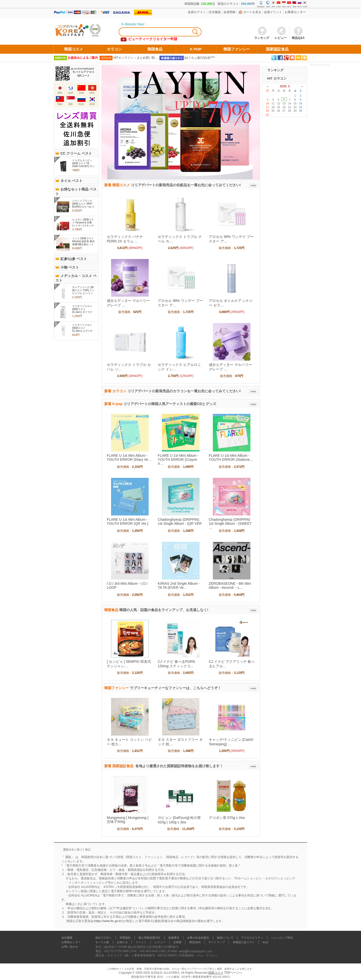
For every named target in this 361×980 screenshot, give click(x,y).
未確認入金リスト (244, 942)
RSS (265, 942)
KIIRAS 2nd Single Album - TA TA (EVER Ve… (179, 585)
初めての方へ (104, 938)
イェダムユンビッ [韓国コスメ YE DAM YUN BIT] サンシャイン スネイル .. (83, 166)
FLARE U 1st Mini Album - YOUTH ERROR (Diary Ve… (129, 458)
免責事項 (174, 938)
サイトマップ (217, 942)
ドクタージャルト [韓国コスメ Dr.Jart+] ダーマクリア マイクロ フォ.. (82, 312)
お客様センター (295, 12)
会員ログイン (197, 12)
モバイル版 (102, 942)
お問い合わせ (70, 947)
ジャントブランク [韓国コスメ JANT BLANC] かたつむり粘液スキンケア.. (83, 205)
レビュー (160, 942)
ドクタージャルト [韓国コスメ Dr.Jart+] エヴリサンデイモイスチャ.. (83, 329)
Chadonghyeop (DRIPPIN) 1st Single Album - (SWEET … (230, 524)
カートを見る (252, 12)
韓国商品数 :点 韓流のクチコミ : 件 (220, 4)
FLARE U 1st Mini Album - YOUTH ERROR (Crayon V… (178, 460)
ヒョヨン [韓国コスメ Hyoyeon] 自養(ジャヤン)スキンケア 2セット (83, 224)
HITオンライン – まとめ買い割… (136, 58)
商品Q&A (195, 942)
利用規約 (125, 938)
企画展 (177, 942)
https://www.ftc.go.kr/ (108, 921)
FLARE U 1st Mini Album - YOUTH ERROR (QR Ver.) (128, 521)
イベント (141, 942)
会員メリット (273, 12)
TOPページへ (233, 973)
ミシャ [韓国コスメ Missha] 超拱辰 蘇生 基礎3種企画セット (83, 241)
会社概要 (67, 938)
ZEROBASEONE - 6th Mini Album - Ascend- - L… (230, 585)
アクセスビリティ (252, 938)
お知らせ (122, 942)
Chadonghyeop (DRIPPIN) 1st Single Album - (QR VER (180, 521)
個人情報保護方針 (149, 938)
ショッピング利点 (282, 938)
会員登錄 (229, 12)
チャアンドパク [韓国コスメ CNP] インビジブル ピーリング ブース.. (83, 292)
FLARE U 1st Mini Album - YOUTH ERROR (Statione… (231, 458)
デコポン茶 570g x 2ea (227, 818)
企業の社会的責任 (198, 938)
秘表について (225, 938)
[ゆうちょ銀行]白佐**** (200, 58)
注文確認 (215, 12)
